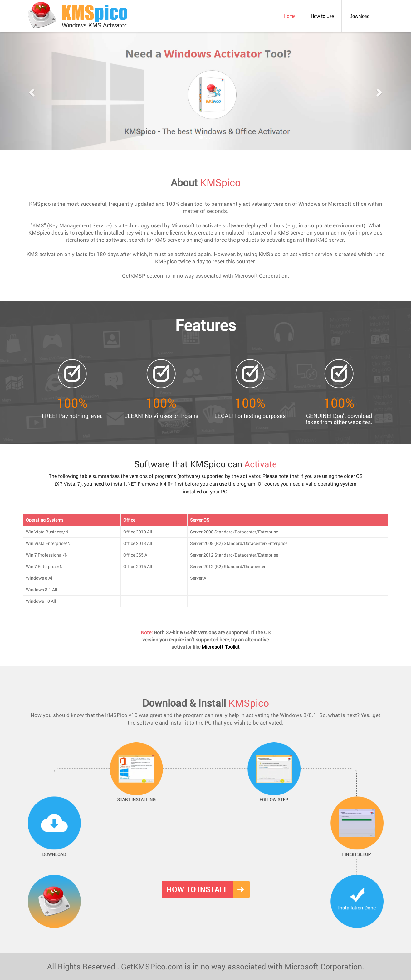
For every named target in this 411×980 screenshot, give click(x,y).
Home (294, 12)
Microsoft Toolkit (221, 647)
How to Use (322, 16)
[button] (31, 91)
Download (359, 16)
